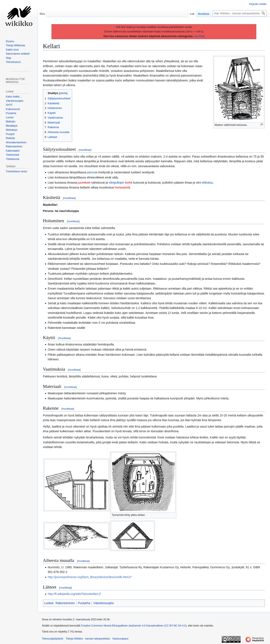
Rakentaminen (65, 603)
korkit (129, 183)
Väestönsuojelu (104, 603)
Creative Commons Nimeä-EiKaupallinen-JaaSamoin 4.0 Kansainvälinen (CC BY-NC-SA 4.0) (134, 626)
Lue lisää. (199, 36)
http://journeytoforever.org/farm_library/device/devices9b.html (88, 577)
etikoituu (207, 183)
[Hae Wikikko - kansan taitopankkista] (240, 13)
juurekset (84, 183)
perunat (92, 172)
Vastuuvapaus (120, 639)
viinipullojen (117, 183)
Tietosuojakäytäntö (53, 639)
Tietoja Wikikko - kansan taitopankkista (88, 639)
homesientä (122, 187)
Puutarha (84, 603)
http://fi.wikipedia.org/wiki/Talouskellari (73, 594)
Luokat (49, 603)
